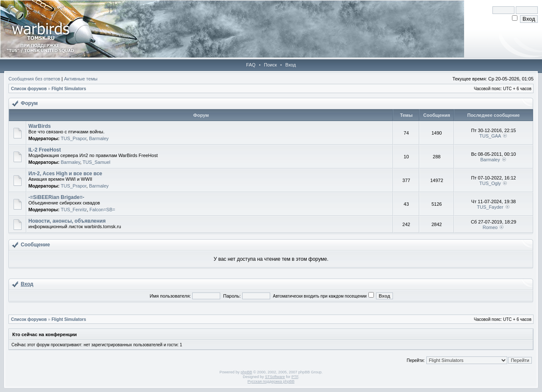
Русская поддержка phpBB (271, 381)
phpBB (246, 372)
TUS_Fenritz (74, 210)
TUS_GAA (490, 136)
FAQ (251, 65)
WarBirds (40, 126)
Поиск (270, 65)
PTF (295, 377)
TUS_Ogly (490, 183)
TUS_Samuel (96, 162)
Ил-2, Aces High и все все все (65, 174)
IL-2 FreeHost (45, 150)
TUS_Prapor (73, 138)
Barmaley (99, 138)
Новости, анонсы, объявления (67, 221)
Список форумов (29, 89)
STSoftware (275, 377)
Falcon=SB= (102, 210)
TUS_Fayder (490, 207)
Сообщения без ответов (34, 79)
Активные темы (81, 79)
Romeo (490, 227)
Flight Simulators (69, 89)
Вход (291, 65)
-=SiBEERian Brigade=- (56, 197)
